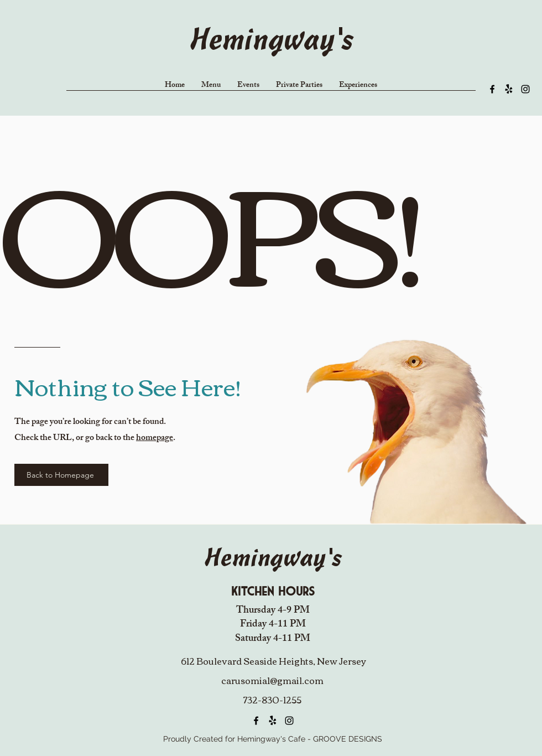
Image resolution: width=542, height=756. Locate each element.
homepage (155, 439)
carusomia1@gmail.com (272, 680)
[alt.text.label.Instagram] (525, 89)
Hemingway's (271, 42)
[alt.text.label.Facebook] (492, 89)
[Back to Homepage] (61, 475)
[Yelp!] (509, 89)
